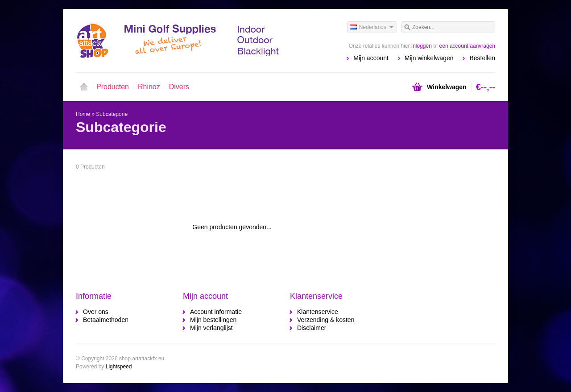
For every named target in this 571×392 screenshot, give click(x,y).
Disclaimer (312, 328)
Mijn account (371, 58)
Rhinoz (149, 87)
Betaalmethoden (106, 320)
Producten (113, 87)
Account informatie (216, 312)
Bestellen (482, 58)
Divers (179, 87)
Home (84, 87)
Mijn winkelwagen (429, 58)
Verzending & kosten (326, 320)
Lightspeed (119, 367)
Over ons (96, 312)
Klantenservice (318, 312)
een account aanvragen (467, 46)
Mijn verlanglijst (211, 328)
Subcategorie (112, 114)
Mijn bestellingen (213, 320)
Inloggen (422, 46)
